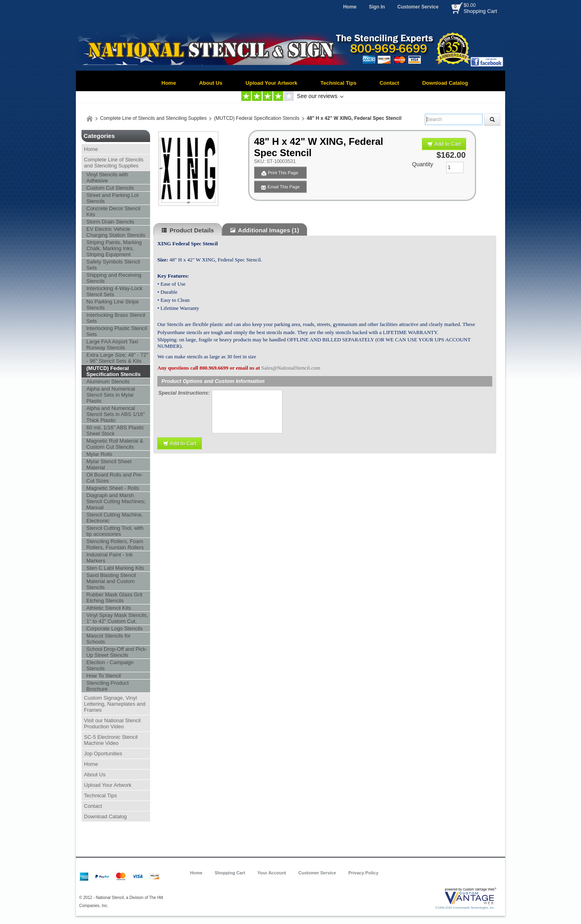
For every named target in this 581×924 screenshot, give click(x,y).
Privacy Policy (363, 873)
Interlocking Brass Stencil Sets (116, 318)
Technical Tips (338, 83)
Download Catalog (445, 83)
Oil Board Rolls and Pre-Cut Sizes (115, 478)
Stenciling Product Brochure (108, 686)
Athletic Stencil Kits (109, 608)
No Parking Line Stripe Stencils (113, 305)
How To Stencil (104, 676)
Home (350, 7)
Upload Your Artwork (272, 83)
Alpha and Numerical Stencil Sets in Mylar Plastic (111, 395)
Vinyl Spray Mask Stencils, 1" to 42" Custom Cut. (117, 618)
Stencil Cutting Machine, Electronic (115, 518)
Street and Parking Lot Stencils (112, 198)
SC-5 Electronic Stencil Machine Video (111, 740)
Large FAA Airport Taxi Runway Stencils (112, 345)
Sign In (377, 7)
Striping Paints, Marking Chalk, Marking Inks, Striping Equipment (114, 248)
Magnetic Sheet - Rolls (113, 488)
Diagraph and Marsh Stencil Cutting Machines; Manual (116, 501)
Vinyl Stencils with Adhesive (107, 178)
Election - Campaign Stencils (110, 665)
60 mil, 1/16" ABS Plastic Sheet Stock (115, 431)
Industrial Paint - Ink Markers (110, 558)
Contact (389, 83)
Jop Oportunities (103, 754)
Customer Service (418, 7)
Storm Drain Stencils (110, 222)
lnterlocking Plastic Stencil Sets (117, 331)
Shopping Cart (480, 11)
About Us (211, 83)
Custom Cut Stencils (110, 188)
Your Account (272, 873)
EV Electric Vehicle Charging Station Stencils (116, 232)
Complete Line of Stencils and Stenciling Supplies (153, 118)
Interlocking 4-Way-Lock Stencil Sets (114, 291)
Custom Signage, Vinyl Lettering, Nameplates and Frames (115, 704)
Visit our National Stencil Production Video (112, 723)
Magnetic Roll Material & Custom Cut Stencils (115, 444)
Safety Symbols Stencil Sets (113, 265)
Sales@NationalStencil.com (291, 368)
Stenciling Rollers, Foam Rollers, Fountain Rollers (115, 544)
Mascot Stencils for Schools (109, 639)
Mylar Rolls (99, 454)
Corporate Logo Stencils (114, 628)
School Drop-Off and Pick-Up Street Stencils (117, 652)
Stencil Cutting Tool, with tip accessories (115, 531)
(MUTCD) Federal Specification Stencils (257, 118)
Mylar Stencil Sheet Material (109, 464)
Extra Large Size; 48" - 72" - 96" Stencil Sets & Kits (117, 358)
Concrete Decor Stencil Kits (113, 211)
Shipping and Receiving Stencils (114, 278)
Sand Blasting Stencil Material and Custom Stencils (111, 581)
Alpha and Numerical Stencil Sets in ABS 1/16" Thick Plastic (116, 414)
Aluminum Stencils (108, 382)
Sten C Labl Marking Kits (115, 568)
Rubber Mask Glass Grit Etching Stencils (114, 598)
